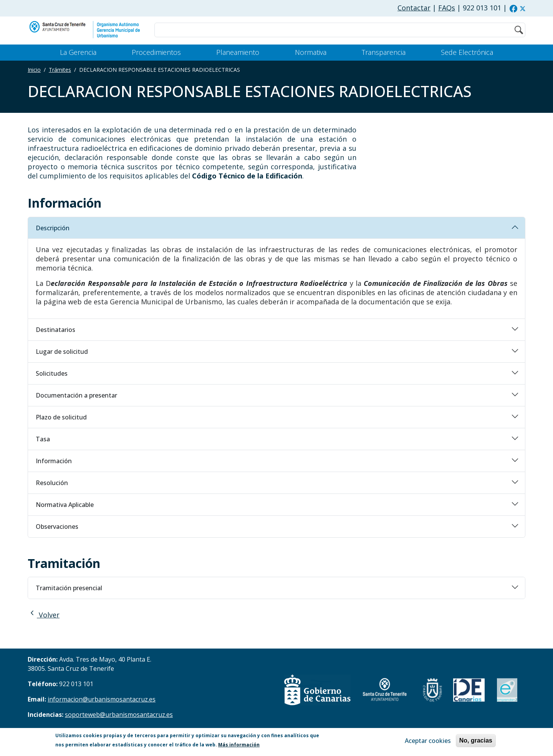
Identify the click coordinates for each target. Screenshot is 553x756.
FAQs (447, 8)
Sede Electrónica (467, 52)
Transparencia (384, 52)
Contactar (414, 8)
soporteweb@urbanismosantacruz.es (119, 715)
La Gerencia (78, 52)
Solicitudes (52, 373)
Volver (44, 615)
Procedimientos (156, 52)
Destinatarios (55, 330)
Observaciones (57, 527)
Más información (239, 745)
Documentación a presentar (76, 395)
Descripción (53, 228)
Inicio (34, 70)
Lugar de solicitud (62, 352)
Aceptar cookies (428, 741)
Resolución (52, 483)
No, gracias (476, 740)
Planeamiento (238, 52)
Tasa (43, 439)
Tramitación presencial (69, 588)
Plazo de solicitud (61, 417)
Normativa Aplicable (65, 505)
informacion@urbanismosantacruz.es (102, 699)
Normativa (311, 52)
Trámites (60, 70)
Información (54, 461)
